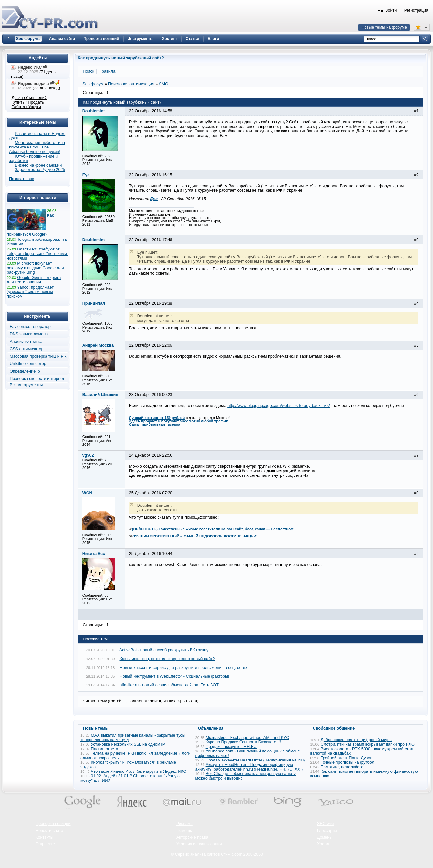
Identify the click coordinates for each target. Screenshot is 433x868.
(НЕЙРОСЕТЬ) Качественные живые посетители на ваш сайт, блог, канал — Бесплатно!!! (213, 529)
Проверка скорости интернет (37, 379)
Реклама (185, 824)
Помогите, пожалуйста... (344, 767)
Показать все (21, 179)
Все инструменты (26, 385)
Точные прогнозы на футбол (347, 762)
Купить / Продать (28, 102)
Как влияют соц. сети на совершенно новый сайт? (167, 659)
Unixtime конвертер (28, 364)
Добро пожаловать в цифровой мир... (356, 740)
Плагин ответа (104, 749)
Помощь (184, 831)
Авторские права (192, 837)
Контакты (44, 837)
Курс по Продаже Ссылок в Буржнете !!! (243, 742)
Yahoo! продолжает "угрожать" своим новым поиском (30, 292)
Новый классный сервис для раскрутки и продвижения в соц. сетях (184, 668)
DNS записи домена (29, 334)
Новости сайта (49, 831)
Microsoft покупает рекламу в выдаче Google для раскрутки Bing (35, 268)
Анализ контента (26, 342)
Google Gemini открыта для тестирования (34, 280)
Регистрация (416, 10)
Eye (154, 199)
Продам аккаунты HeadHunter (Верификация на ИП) (255, 760)
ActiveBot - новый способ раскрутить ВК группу (164, 650)
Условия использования (199, 844)
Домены (325, 837)
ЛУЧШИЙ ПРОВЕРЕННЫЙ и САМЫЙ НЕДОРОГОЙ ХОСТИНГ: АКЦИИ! (195, 536)
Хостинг (325, 844)
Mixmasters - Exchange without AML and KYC (247, 738)
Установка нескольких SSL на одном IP (128, 744)
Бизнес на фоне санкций (38, 165)
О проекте (45, 844)
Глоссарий (327, 831)
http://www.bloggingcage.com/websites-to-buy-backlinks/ (278, 406)
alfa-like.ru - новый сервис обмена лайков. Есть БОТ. (170, 685)
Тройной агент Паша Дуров (347, 758)
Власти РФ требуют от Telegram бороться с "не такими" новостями (38, 254)
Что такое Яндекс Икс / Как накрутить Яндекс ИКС (139, 771)
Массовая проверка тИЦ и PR (38, 356)
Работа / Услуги (26, 107)
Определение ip (25, 371)
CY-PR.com (232, 854)
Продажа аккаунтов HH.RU (231, 747)
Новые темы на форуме (384, 27)
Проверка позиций (53, 824)
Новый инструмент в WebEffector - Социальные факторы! (175, 676)
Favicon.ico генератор (30, 327)
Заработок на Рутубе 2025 (40, 170)
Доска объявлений (29, 98)
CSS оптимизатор (27, 349)
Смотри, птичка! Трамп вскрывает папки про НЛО (368, 744)
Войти (391, 10)
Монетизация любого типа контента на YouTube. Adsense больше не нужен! (37, 147)
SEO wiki (325, 824)
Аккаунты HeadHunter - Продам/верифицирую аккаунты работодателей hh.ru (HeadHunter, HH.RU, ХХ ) (249, 767)
